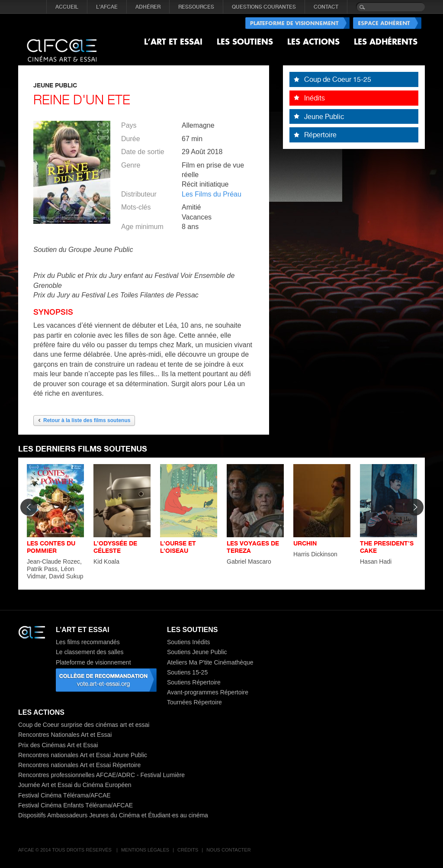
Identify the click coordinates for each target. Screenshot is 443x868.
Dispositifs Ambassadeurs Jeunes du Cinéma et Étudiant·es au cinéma (113, 815)
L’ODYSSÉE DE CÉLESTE (115, 547)
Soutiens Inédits (189, 642)
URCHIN (305, 543)
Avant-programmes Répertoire (208, 692)
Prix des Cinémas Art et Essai (58, 745)
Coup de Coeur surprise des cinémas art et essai (84, 725)
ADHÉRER (148, 7)
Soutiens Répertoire (194, 682)
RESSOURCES (196, 7)
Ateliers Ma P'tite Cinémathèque (210, 662)
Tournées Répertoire (194, 702)
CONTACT (326, 7)
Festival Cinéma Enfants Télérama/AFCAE (75, 805)
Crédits (188, 850)
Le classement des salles (90, 652)
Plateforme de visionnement (93, 662)
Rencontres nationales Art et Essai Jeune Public (83, 755)
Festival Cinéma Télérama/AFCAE (64, 795)
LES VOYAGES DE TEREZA (253, 547)
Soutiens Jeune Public (197, 652)
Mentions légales (145, 850)
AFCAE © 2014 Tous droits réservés (66, 850)
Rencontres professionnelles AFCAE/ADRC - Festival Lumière (101, 775)
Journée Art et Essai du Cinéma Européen (75, 785)
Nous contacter (228, 850)
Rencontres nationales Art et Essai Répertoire (79, 765)
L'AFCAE (107, 7)
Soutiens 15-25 (187, 672)
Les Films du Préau (212, 194)
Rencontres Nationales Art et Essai (65, 735)
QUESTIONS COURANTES (264, 7)
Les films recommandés (88, 642)
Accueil (67, 7)
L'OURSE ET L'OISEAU (178, 547)
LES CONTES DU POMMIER (51, 547)
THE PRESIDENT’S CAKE (387, 547)
